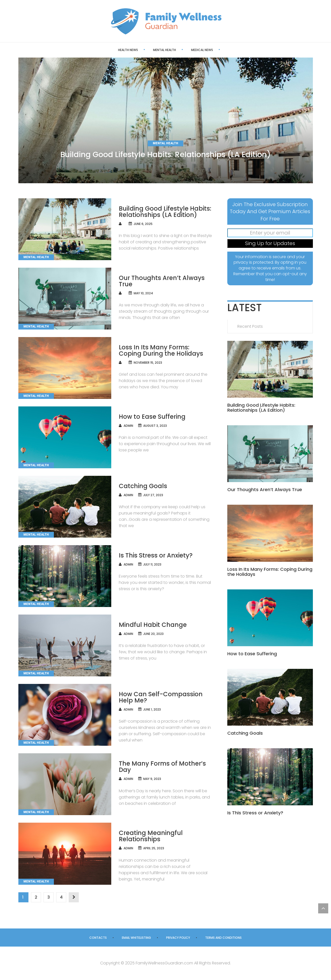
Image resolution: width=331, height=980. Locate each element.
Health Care (221, 50)
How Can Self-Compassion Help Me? (161, 697)
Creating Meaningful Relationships (151, 836)
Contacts (98, 938)
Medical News (185, 50)
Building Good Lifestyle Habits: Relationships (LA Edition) (165, 155)
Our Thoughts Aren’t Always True (162, 281)
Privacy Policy (178, 938)
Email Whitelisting (136, 938)
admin (128, 426)
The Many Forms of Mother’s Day (162, 767)
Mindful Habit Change (153, 625)
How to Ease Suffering (152, 417)
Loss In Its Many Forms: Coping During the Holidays (161, 350)
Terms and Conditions (223, 938)
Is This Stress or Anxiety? (156, 555)
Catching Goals (143, 486)
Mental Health (147, 50)
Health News (111, 50)
